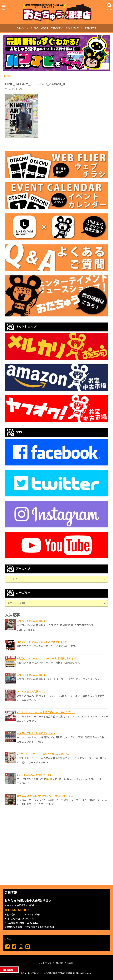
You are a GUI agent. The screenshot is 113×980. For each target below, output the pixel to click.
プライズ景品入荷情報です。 (32, 692)
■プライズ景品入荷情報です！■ (34, 775)
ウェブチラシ (57, 28)
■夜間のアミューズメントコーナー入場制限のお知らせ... (48, 659)
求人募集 (45, 28)
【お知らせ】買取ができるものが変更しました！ (43, 642)
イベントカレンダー (74, 28)
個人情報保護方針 (64, 963)
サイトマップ (45, 963)
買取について (22, 28)
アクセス (34, 28)
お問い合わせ (91, 28)
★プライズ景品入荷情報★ (31, 621)
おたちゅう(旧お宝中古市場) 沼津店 (55, 973)
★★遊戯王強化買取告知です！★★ (36, 733)
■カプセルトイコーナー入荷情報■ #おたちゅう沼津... (46, 712)
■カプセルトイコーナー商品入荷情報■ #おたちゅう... (46, 754)
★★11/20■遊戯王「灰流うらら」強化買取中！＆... (45, 796)
